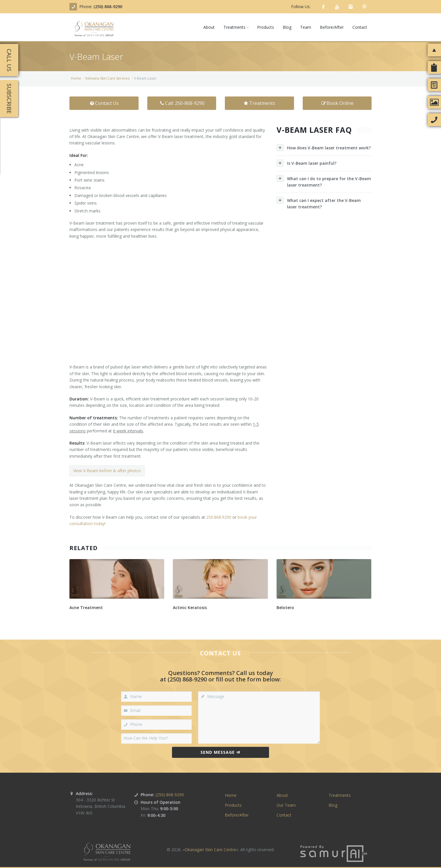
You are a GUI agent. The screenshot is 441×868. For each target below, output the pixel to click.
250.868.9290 (219, 517)
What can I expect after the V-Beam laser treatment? (319, 203)
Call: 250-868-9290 (182, 103)
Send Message (220, 752)
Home (76, 78)
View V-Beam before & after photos (107, 471)
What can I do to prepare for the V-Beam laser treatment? (324, 181)
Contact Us (104, 103)
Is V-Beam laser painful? (306, 163)
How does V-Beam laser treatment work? (324, 148)
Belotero (285, 607)
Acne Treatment (86, 607)
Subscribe (9, 99)
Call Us (9, 60)
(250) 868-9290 (108, 7)
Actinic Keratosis (190, 607)
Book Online (337, 103)
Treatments (259, 103)
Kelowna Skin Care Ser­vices (107, 78)
